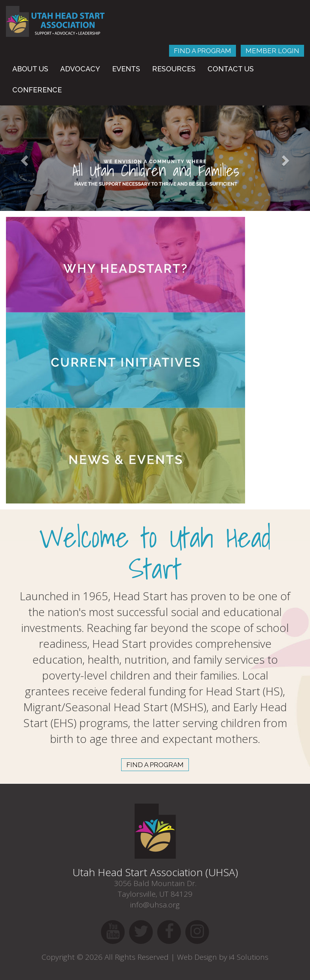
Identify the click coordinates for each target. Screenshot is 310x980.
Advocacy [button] (80, 69)
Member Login (272, 51)
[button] (23, 158)
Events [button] (126, 69)
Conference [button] (37, 90)
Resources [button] (174, 69)
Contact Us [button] (231, 69)
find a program (155, 765)
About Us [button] (30, 69)
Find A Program (203, 51)
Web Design (197, 957)
